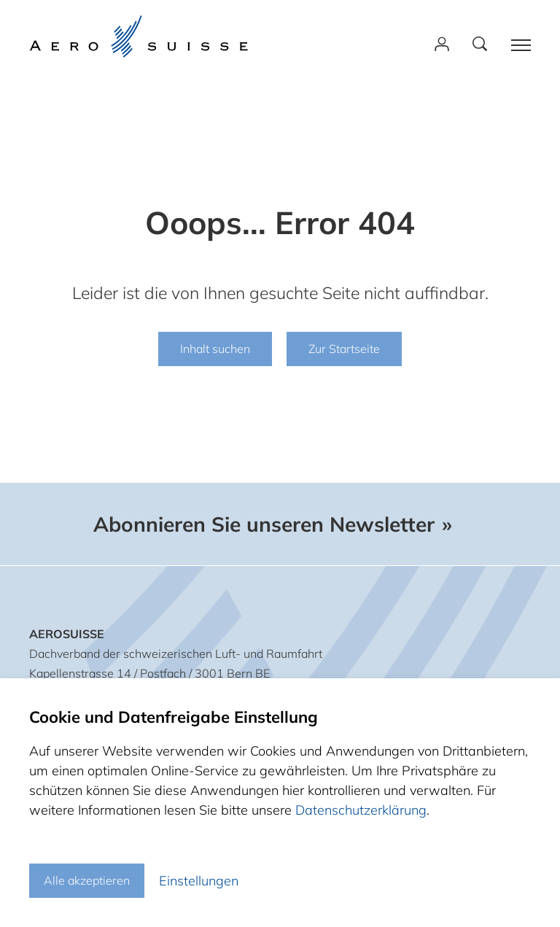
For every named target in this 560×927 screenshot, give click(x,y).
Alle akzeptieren (87, 880)
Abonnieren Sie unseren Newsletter (264, 524)
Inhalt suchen (215, 349)
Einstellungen (199, 881)
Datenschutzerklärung (361, 810)
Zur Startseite (344, 349)
